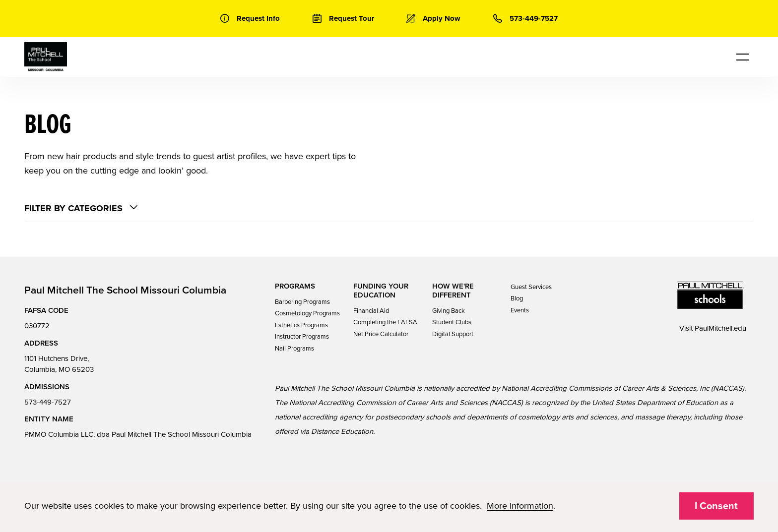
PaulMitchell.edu (720, 328)
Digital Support (453, 334)
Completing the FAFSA (385, 322)
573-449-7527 (48, 402)
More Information (520, 506)
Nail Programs (294, 349)
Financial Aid (371, 311)
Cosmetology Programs (307, 313)
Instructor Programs (302, 337)
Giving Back (449, 311)
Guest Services (531, 287)
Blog (517, 298)
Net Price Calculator (381, 334)
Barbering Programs (302, 302)
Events (520, 310)
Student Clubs (452, 322)
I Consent (716, 506)
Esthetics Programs (301, 325)
